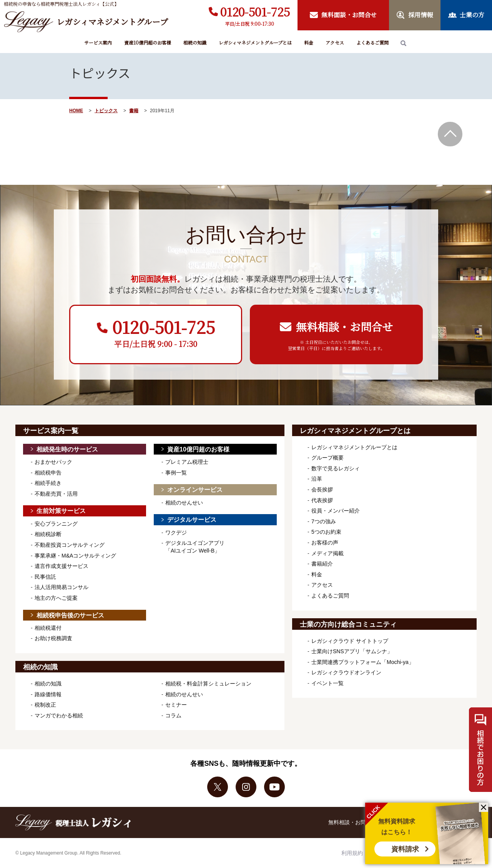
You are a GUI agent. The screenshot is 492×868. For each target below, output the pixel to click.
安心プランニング (56, 524)
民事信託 (45, 577)
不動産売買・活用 (56, 494)
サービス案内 (98, 42)
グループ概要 (327, 458)
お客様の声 (325, 543)
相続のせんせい (184, 503)
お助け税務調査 (53, 638)
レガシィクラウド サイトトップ (350, 641)
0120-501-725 (255, 12)
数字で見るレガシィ (336, 468)
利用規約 (352, 853)
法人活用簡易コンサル (61, 587)
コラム (173, 715)
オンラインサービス (195, 490)
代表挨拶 (322, 500)
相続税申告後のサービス (70, 615)
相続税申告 (48, 473)
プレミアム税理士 (187, 462)
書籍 (134, 111)
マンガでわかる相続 (59, 715)
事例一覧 (176, 473)
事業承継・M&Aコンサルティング (75, 556)
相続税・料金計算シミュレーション (208, 684)
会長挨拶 (322, 490)
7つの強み (324, 521)
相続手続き (48, 483)
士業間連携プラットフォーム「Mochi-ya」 (363, 662)
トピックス (106, 111)
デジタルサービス (192, 520)
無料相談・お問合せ (352, 822)
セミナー (176, 705)
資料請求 (405, 849)
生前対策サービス (61, 511)
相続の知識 (195, 42)
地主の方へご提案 (56, 598)
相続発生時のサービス (67, 449)
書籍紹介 (322, 564)
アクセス (335, 42)
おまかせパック (53, 462)
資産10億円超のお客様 (148, 42)
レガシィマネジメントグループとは (255, 42)
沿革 (317, 479)
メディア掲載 (327, 553)
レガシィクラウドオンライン (346, 672)
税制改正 (45, 705)
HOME (76, 111)
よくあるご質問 (372, 42)
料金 (309, 42)
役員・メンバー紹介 (336, 511)
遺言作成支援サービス (61, 566)
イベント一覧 (327, 683)
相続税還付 (48, 628)
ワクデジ (176, 533)
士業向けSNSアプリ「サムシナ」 (352, 651)
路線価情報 (48, 694)
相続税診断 (48, 534)
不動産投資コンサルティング (70, 545)
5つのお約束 (326, 532)
